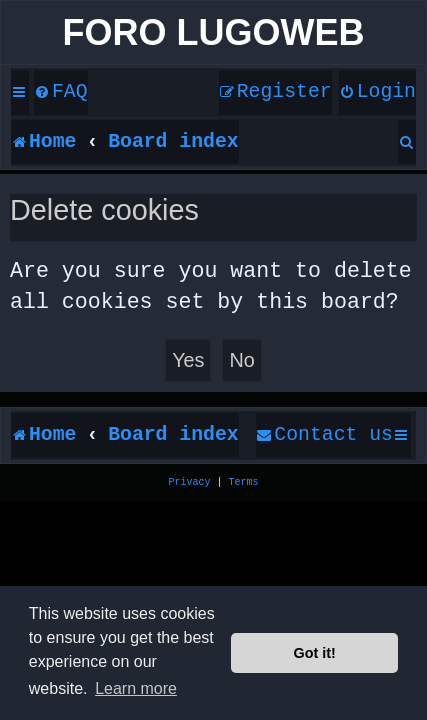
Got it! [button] (315, 653)
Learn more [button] (136, 688)
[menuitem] (61, 93)
